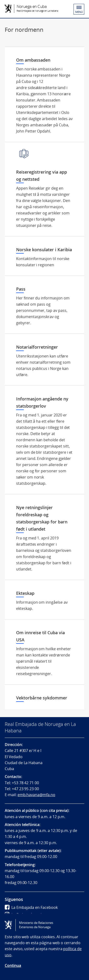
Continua (13, 965)
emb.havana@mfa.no (36, 795)
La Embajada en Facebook (31, 907)
